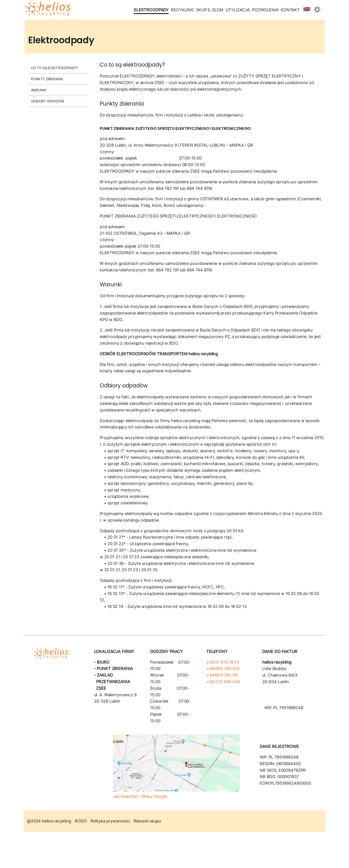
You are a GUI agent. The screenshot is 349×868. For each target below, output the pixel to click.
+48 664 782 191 (222, 675)
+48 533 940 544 (223, 682)
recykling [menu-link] (182, 10)
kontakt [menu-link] (290, 10)
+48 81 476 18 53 (223, 662)
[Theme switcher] (317, 10)
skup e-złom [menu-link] (210, 10)
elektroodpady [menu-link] (151, 10)
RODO (81, 821)
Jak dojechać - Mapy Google (140, 796)
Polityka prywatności (110, 821)
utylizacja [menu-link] (238, 10)
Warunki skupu (147, 821)
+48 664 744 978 (223, 669)
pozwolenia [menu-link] (265, 10)
